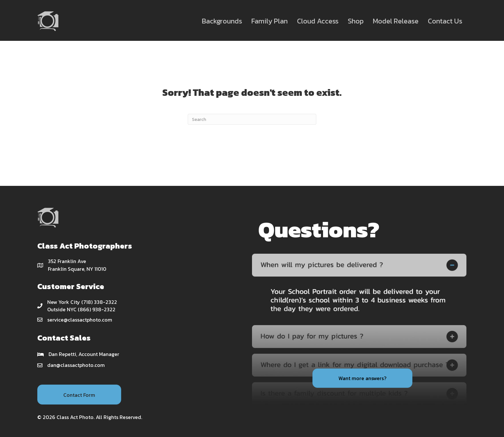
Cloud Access (318, 21)
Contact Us (445, 21)
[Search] (252, 119)
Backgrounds (222, 21)
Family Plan (270, 21)
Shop (356, 21)
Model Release (396, 21)
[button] (79, 395)
